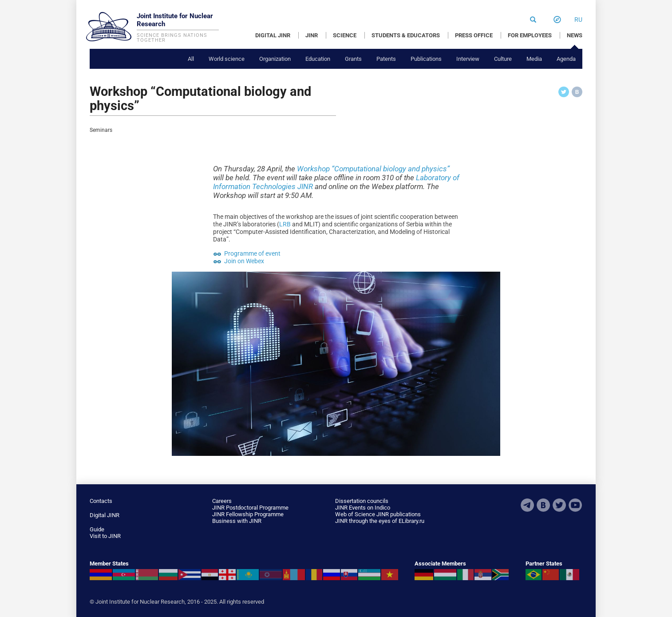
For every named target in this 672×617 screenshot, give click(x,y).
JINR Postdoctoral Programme (250, 508)
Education (318, 59)
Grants (353, 59)
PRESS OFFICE (474, 35)
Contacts (101, 501)
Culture (503, 59)
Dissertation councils (362, 501)
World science (227, 59)
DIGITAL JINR (273, 35)
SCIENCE (345, 35)
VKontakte (543, 505)
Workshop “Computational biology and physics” (373, 169)
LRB (285, 224)
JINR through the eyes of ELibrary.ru (380, 521)
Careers (222, 501)
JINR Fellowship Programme (248, 514)
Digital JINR (105, 515)
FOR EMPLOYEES (530, 35)
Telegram (527, 505)
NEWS (575, 35)
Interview (468, 59)
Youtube (575, 505)
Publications (426, 59)
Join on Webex (244, 261)
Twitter (559, 505)
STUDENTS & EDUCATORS (406, 35)
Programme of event (252, 253)
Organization (275, 59)
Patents (386, 59)
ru (578, 20)
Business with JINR (237, 521)
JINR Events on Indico (363, 508)
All (191, 59)
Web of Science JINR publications (378, 514)
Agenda (566, 59)
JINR (312, 35)
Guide (97, 529)
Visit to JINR (105, 536)
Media (534, 59)
